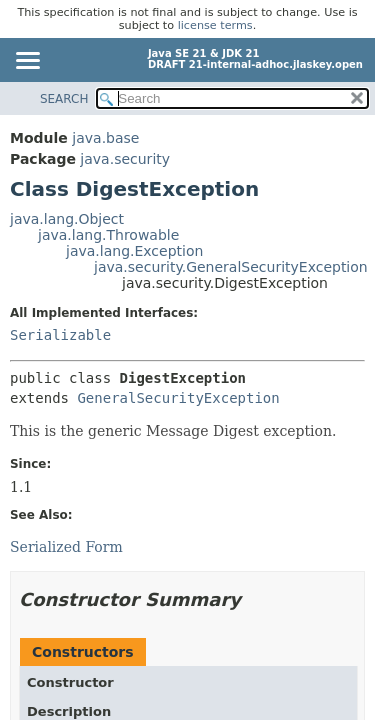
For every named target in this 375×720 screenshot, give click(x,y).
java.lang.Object (67, 219)
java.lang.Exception (134, 251)
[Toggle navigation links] (27, 62)
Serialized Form (66, 547)
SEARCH (64, 99)
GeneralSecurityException (178, 398)
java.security (125, 159)
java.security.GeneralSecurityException (231, 267)
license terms (215, 25)
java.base (105, 138)
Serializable (60, 335)
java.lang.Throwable (108, 235)
